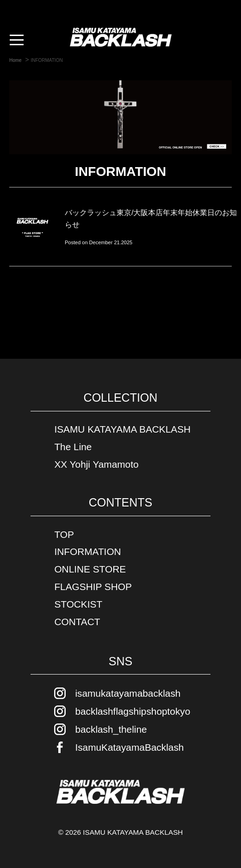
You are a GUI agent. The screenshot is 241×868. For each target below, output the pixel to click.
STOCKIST (78, 604)
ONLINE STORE (90, 569)
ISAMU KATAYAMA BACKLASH (122, 429)
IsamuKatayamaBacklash (129, 747)
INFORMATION (87, 552)
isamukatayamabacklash (128, 693)
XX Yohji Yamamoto (96, 464)
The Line (73, 447)
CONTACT (77, 622)
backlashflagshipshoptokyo (133, 711)
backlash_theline (111, 729)
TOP (64, 534)
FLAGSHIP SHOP (93, 587)
